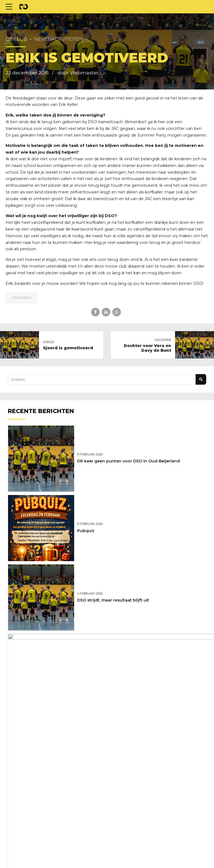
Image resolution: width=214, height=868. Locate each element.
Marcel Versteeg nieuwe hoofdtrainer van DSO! (126, 670)
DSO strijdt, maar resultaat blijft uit (113, 600)
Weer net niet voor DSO (102, 739)
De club (16, 39)
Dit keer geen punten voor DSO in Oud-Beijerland (128, 461)
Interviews (22, 298)
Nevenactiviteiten (59, 39)
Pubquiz (86, 531)
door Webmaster (78, 73)
